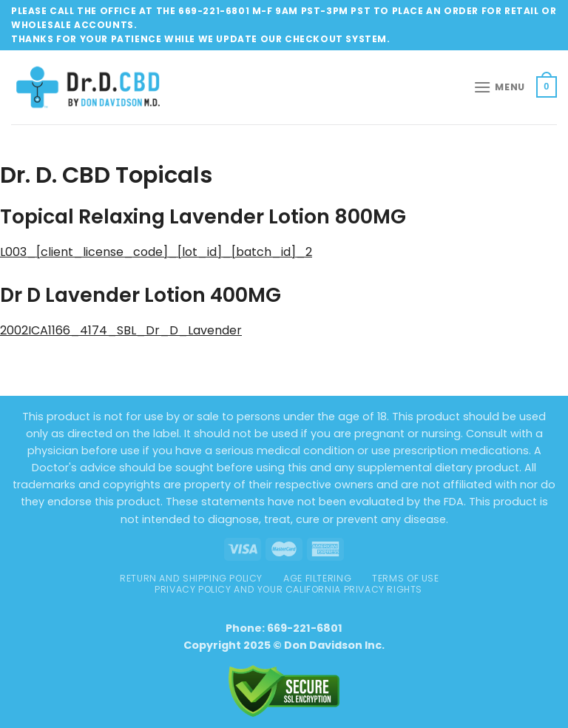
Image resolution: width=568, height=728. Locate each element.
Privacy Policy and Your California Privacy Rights (288, 589)
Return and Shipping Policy (191, 578)
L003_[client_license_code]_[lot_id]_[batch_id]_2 (156, 252)
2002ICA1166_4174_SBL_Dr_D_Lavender (121, 330)
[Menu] (499, 87)
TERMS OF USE (405, 578)
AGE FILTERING (317, 578)
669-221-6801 (305, 628)
